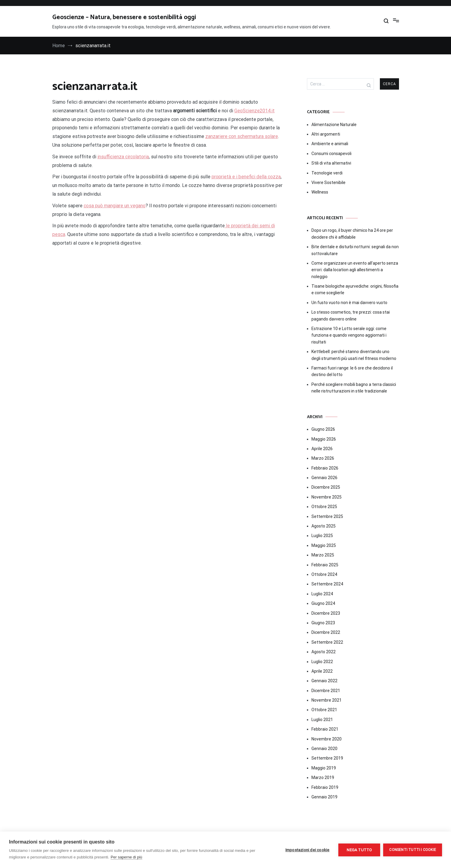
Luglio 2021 (322, 720)
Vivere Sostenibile (328, 183)
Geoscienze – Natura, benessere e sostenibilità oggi (124, 17)
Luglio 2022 (322, 662)
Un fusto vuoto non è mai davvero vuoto (349, 303)
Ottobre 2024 (324, 574)
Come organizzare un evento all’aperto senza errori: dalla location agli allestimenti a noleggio (355, 270)
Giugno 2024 (323, 603)
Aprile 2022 (322, 671)
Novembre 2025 (327, 497)
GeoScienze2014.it (254, 111)
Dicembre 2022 (326, 632)
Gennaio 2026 (324, 478)
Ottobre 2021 (324, 710)
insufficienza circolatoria (123, 157)
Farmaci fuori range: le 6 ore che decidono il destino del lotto (352, 371)
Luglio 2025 (322, 536)
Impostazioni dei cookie (308, 850)
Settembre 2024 (327, 584)
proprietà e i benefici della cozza (246, 177)
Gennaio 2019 (324, 797)
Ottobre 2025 (324, 507)
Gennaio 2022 (324, 681)
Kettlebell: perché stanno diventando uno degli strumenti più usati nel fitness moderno (354, 355)
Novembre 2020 (327, 739)
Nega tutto (359, 850)
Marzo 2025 (323, 555)
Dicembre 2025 (326, 487)
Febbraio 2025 (325, 565)
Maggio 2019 (324, 768)
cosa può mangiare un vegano (115, 206)
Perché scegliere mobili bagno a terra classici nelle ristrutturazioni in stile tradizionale (354, 388)
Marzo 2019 (323, 777)
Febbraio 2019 (325, 787)
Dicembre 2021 (326, 691)
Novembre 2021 (327, 700)
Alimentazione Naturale (334, 125)
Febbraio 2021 (325, 729)
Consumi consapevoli (331, 154)
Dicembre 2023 (326, 613)
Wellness (320, 192)
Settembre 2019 (327, 758)
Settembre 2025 (327, 516)
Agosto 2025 (324, 526)
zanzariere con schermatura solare (242, 136)
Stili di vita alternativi (331, 163)
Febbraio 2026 (325, 468)
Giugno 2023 (323, 623)
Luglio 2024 (322, 594)
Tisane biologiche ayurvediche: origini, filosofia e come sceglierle (355, 289)
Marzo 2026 (323, 458)
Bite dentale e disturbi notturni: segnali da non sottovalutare (355, 250)
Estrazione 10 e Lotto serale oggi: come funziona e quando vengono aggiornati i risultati (349, 335)
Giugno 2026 (323, 429)
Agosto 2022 (324, 652)
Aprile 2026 (322, 449)
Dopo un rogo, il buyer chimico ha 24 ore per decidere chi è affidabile (352, 234)
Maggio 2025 (324, 545)
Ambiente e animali (330, 144)
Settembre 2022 (327, 642)
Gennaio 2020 (324, 749)
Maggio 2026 (324, 439)
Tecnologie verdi (327, 173)
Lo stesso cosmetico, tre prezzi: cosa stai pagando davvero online (351, 315)
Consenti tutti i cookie (413, 850)
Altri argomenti (326, 134)
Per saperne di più (126, 857)
